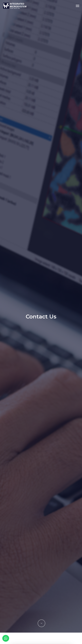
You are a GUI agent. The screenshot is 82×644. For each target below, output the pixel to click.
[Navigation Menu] (78, 6)
